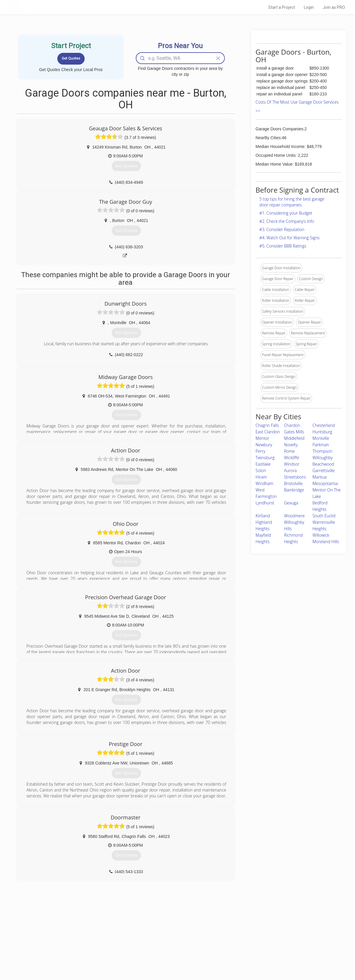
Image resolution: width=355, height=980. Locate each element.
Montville (321, 438)
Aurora (290, 470)
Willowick (321, 535)
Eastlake (263, 464)
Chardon (292, 425)
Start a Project (282, 7)
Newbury (264, 445)
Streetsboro (295, 477)
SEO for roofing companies (267, 957)
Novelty (291, 445)
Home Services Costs (83, 930)
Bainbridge (294, 490)
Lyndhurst (265, 503)
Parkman (321, 445)
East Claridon (268, 432)
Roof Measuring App (164, 944)
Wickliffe (292, 458)
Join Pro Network (161, 930)
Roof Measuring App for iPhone (172, 950)
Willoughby (323, 458)
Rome (289, 451)
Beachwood (323, 464)
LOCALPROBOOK (43, 7)
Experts (153, 937)
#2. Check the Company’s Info (287, 221)
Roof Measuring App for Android (173, 957)
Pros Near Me (76, 937)
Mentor (262, 438)
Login (309, 7)
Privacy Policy (257, 937)
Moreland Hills (326, 542)
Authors (252, 944)
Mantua (319, 477)
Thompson (322, 451)
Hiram (261, 477)
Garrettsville (324, 470)
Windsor (292, 464)
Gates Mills (294, 432)
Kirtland (263, 516)
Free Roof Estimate (81, 950)
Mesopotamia (325, 483)
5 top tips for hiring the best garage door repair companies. (292, 202)
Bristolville (293, 483)
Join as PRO (334, 7)
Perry (261, 451)
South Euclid (324, 516)
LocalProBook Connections (267, 950)
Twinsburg (265, 458)
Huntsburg (322, 432)
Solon (261, 470)
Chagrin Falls (267, 425)
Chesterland (324, 425)
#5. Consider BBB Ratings (283, 246)
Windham (264, 483)
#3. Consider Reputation (282, 229)
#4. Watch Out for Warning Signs (290, 238)
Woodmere (294, 516)
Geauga (291, 503)
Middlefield (294, 438)
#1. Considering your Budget (286, 213)
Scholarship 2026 (259, 930)
